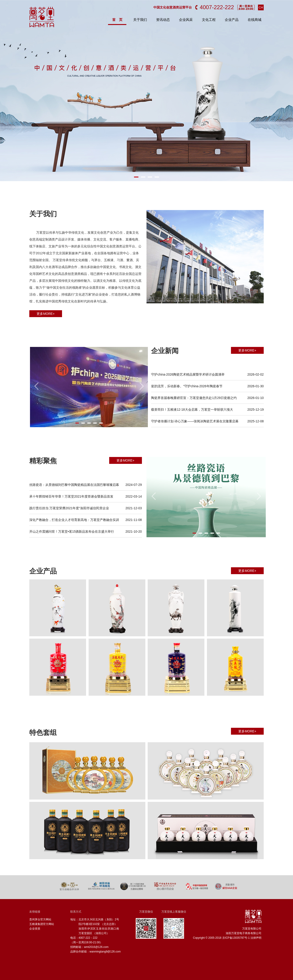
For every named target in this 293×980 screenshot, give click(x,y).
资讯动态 (163, 20)
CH (261, 7)
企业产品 (232, 20)
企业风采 (186, 20)
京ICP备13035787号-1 (236, 938)
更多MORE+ (46, 314)
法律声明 (256, 938)
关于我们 (140, 20)
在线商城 (255, 20)
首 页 (117, 20)
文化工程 (209, 20)
